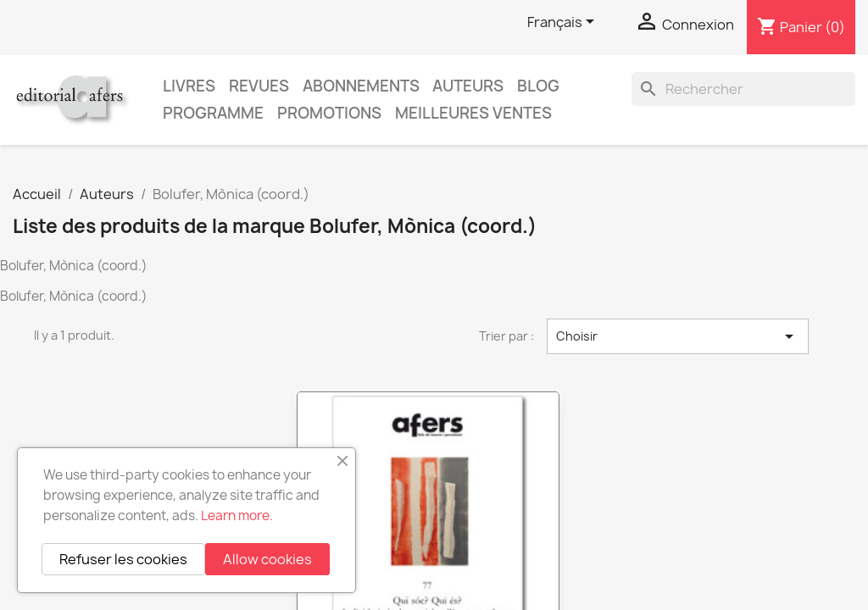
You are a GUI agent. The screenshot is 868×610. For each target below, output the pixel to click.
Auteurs (468, 86)
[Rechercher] (743, 89)
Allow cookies (267, 559)
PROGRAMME (213, 113)
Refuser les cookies (123, 559)
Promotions (329, 113)
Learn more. (237, 516)
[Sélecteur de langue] (564, 23)
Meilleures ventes (473, 113)
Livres (189, 86)
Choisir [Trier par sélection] (678, 336)
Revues (259, 86)
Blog (538, 86)
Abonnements (361, 86)
